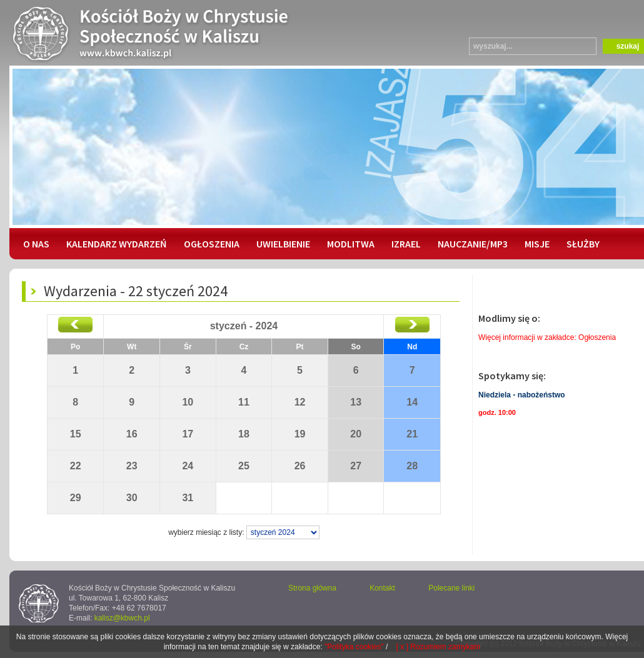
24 (188, 466)
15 (76, 434)
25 (244, 466)
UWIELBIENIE (283, 244)
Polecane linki (451, 588)
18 (244, 434)
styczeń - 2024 (244, 326)
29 (76, 498)
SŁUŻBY (583, 244)
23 (132, 466)
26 (300, 466)
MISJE (537, 244)
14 (412, 402)
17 (188, 434)
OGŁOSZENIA (212, 244)
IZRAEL (406, 244)
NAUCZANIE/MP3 (473, 244)
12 (300, 402)
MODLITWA (351, 244)
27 (356, 466)
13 (356, 402)
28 (412, 466)
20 (356, 434)
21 (412, 434)
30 (132, 498)
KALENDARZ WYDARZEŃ (117, 244)
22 (76, 466)
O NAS (36, 244)
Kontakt (382, 588)
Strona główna (312, 588)
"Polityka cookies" (354, 647)
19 (300, 434)
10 (188, 402)
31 (188, 498)
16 (132, 434)
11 (244, 402)
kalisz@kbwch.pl (122, 618)
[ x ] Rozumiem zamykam (439, 647)
